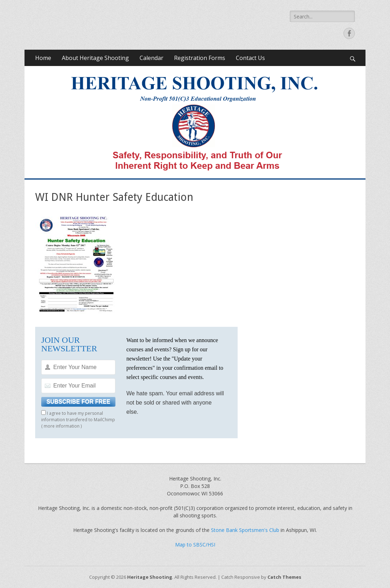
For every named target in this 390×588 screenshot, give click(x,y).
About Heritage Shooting (95, 58)
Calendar (151, 58)
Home (43, 58)
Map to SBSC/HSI (195, 545)
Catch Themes (284, 577)
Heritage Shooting (150, 577)
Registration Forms (200, 58)
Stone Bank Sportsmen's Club (245, 530)
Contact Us (250, 58)
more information (62, 426)
